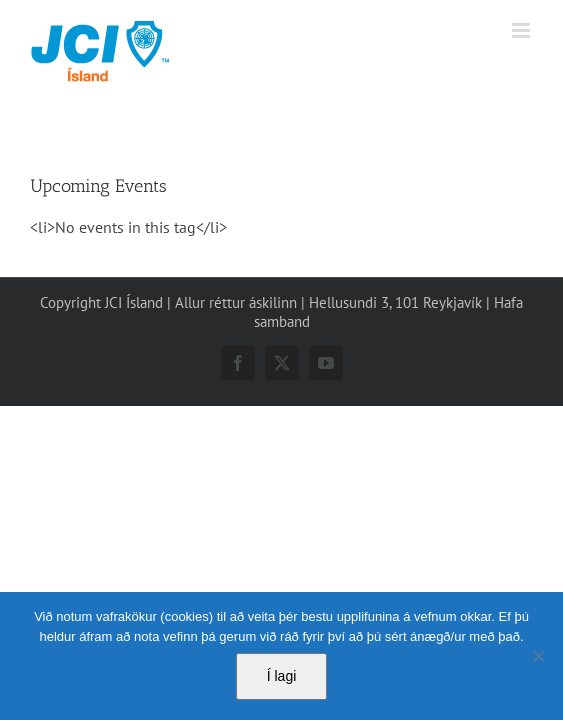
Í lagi (282, 676)
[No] (538, 656)
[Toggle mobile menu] (522, 30)
